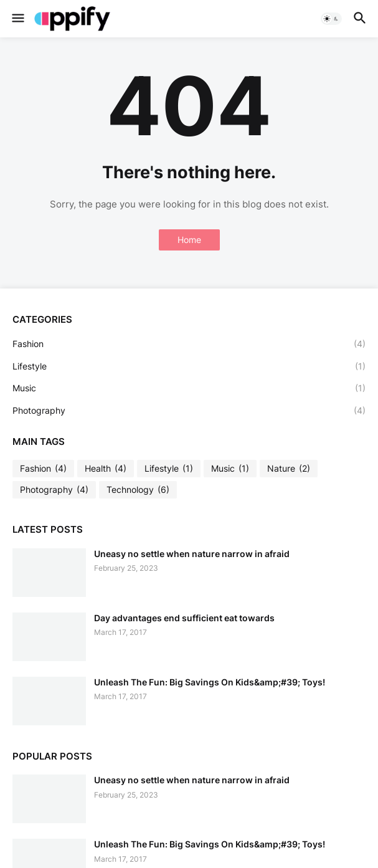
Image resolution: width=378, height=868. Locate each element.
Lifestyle (189, 366)
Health (106, 469)
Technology (138, 490)
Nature (289, 469)
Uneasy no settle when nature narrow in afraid (192, 554)
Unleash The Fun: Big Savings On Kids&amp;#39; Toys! (210, 682)
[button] (17, 19)
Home (189, 240)
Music (189, 388)
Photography (189, 411)
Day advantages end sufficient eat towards (184, 618)
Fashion (189, 344)
